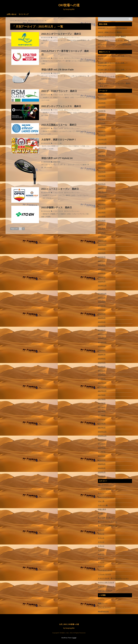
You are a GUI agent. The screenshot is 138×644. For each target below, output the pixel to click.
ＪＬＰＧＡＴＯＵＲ (105, 570)
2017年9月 (102, 395)
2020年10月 (102, 245)
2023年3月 (102, 127)
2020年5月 (102, 265)
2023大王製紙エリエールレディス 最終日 (113, 40)
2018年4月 (102, 367)
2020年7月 (102, 257)
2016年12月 (102, 432)
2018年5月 (102, 363)
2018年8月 (102, 350)
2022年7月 (102, 160)
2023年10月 (102, 99)
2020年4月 (102, 269)
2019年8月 (102, 302)
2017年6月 (102, 407)
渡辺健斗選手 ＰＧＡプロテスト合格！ (112, 56)
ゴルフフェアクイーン (106, 497)
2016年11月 (102, 436)
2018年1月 (102, 379)
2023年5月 (102, 119)
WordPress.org (103, 611)
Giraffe (74, 638)
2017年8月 (102, 399)
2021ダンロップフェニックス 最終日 (61, 106)
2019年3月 (102, 322)
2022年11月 (102, 143)
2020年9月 (102, 249)
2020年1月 (102, 281)
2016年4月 (102, 464)
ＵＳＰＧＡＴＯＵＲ (105, 591)
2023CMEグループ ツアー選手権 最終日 (112, 28)
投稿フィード (103, 603)
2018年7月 (102, 355)
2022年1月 (102, 184)
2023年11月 (102, 95)
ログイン (101, 599)
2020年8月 (102, 253)
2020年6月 (102, 261)
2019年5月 (102, 314)
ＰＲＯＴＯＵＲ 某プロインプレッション (66, 38)
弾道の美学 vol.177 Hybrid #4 (57, 158)
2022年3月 (102, 176)
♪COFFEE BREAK (106, 489)
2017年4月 (102, 415)
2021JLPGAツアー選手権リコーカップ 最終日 (65, 53)
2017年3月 (102, 419)
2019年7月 (102, 306)
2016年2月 (102, 472)
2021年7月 (102, 208)
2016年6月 (102, 456)
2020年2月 (102, 277)
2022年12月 (102, 139)
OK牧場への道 (69, 5)
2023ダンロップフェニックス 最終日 (112, 36)
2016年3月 (102, 468)
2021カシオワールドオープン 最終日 (61, 34)
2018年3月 (102, 371)
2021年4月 (102, 221)
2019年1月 (102, 330)
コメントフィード (104, 607)
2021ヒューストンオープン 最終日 (60, 189)
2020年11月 (102, 241)
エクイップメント (104, 493)
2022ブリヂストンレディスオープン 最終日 (114, 76)
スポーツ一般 (57, 143)
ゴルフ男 (101, 501)
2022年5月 (102, 168)
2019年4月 (102, 318)
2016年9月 (102, 444)
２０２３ (101, 550)
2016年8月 (102, 448)
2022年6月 (102, 164)
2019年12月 (102, 286)
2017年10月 (102, 391)
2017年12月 (102, 383)
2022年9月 (102, 152)
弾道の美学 (57, 73)
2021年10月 (102, 196)
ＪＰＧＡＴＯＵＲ (104, 574)
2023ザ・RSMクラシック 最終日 (110, 32)
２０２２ (101, 534)
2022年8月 (102, 156)
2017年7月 (102, 403)
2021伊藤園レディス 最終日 (57, 207)
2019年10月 (102, 294)
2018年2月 (102, 375)
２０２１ (101, 530)
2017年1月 (102, 428)
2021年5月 (102, 217)
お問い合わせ (12, 14)
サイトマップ (24, 14)
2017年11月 (102, 387)
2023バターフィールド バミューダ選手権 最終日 (115, 46)
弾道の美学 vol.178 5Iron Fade (58, 70)
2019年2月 (102, 326)
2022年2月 (102, 180)
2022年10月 (102, 148)
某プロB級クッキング (107, 517)
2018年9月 (102, 346)
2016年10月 (102, 440)
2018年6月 (102, 359)
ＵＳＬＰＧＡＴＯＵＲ (106, 586)
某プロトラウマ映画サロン (108, 526)
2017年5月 (102, 411)
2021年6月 (102, 212)
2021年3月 (102, 225)
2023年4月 (102, 123)
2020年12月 (102, 237)
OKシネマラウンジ (106, 485)
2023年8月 (102, 107)
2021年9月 (102, 200)
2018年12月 (102, 334)
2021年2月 (102, 229)
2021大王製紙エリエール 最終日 (59, 125)
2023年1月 (102, 135)
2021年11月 (102, 192)
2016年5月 (102, 460)
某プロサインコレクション (108, 522)
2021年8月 (102, 204)
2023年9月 (102, 103)
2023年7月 (102, 111)
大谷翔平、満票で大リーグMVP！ (59, 140)
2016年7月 (102, 452)
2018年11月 (102, 338)
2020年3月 (102, 273)
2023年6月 (102, 115)
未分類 (100, 513)
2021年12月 (102, 188)
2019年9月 (102, 298)
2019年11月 (102, 290)
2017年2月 (102, 424)
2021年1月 (102, 233)
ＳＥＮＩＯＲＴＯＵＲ (106, 582)
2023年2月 (102, 131)
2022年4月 (102, 172)
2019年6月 (102, 310)
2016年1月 (102, 476)
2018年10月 (102, 342)
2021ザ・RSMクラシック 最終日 (59, 91)
